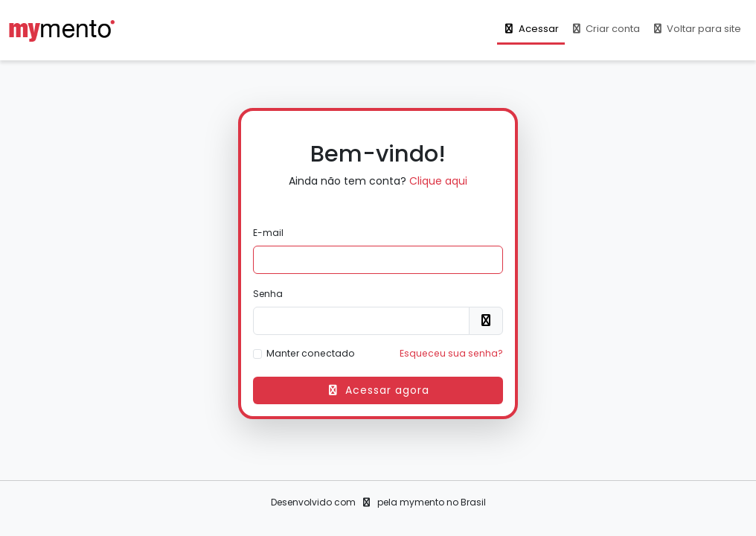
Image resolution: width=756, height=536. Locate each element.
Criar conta (605, 29)
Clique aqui (438, 181)
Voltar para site (696, 29)
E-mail (268, 233)
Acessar (531, 29)
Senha (268, 294)
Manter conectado (311, 353)
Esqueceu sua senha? (451, 353)
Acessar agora (378, 390)
